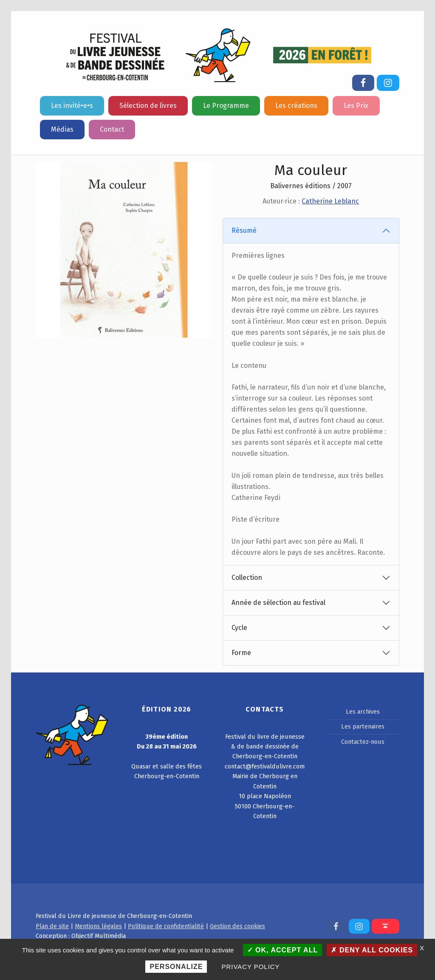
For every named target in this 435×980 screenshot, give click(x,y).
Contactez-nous (363, 742)
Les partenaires (363, 726)
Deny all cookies (372, 950)
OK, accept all (283, 950)
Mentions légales (98, 926)
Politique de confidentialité (166, 926)
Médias (62, 129)
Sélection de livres (148, 106)
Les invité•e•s (72, 106)
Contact (112, 129)
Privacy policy (251, 967)
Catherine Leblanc (330, 201)
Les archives (363, 712)
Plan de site (52, 926)
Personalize (176, 967)
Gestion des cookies (237, 926)
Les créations (296, 106)
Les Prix (356, 106)
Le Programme (226, 106)
